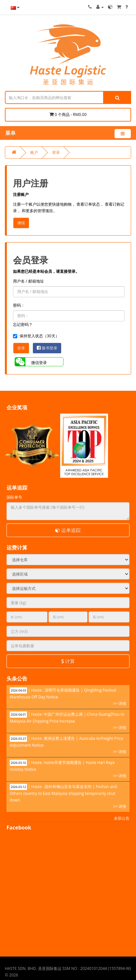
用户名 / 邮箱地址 (28, 281)
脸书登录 (47, 348)
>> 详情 (120, 703)
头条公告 (17, 679)
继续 (21, 223)
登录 (56, 152)
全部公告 (122, 818)
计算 (68, 661)
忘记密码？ (23, 324)
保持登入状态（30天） (36, 336)
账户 (34, 152)
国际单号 (14, 497)
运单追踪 (68, 530)
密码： (19, 305)
